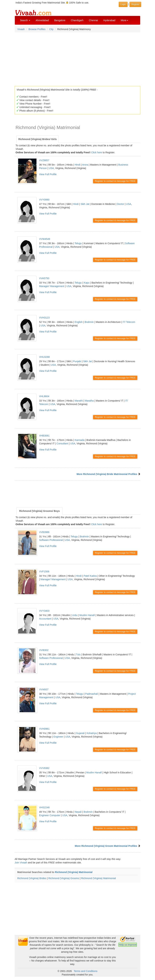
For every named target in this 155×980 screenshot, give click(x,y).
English (79, 322)
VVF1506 (44, 571)
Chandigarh (77, 20)
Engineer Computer (50, 815)
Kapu (87, 283)
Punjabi (77, 361)
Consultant (62, 443)
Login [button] (123, 4)
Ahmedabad (42, 20)
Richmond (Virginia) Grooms (64, 878)
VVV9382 (44, 768)
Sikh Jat (85, 204)
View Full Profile (48, 174)
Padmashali (92, 694)
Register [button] (135, 4)
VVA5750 (44, 278)
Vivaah (21, 29)
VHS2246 (44, 807)
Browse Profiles (37, 29)
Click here (97, 152)
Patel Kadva (90, 576)
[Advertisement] (77, 58)
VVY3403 (44, 611)
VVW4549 (45, 239)
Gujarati (80, 733)
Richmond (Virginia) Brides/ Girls (38, 139)
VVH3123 (44, 318)
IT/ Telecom (129, 322)
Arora (85, 165)
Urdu (75, 615)
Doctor (121, 204)
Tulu (78, 654)
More (124, 20)
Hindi (77, 165)
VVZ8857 (44, 160)
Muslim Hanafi (87, 615)
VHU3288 (44, 357)
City (51, 29)
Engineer (58, 737)
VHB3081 (44, 436)
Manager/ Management (52, 286)
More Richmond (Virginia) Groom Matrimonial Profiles (106, 846)
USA (51, 168)
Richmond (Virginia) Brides (32, 878)
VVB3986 (44, 532)
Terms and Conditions (86, 971)
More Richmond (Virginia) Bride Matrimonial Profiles (107, 474)
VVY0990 (44, 200)
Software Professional (51, 540)
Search (25, 20)
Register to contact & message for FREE (115, 181)
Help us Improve (128, 945)
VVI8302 (44, 650)
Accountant (45, 619)
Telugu (78, 243)
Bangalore (60, 20)
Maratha (89, 401)
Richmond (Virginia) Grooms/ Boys (39, 511)
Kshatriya (92, 733)
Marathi (79, 401)
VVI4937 (44, 689)
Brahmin (89, 322)
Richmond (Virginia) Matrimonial (74, 872)
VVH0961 (44, 729)
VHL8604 (44, 396)
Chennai (93, 20)
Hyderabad (109, 20)
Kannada (80, 440)
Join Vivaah (21, 863)
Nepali (78, 812)
